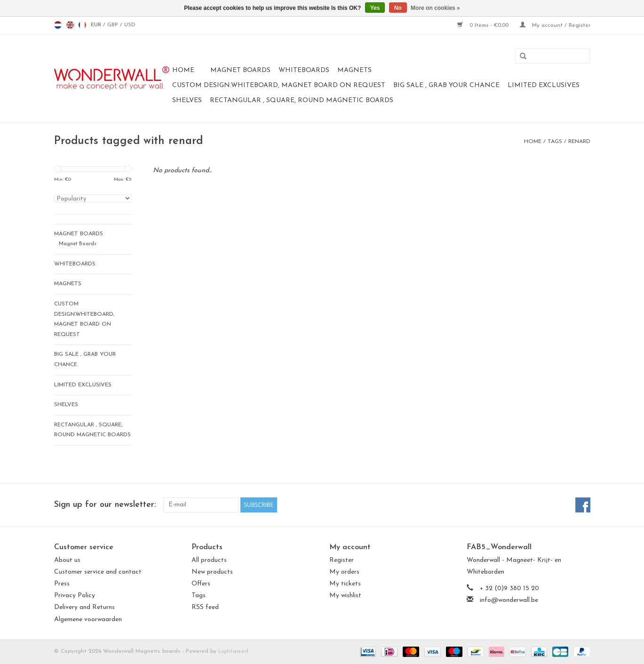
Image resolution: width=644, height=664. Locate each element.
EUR (97, 25)
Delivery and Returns (84, 607)
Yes (375, 8)
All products (209, 560)
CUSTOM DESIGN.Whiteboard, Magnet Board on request (279, 85)
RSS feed (205, 607)
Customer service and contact (98, 572)
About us (67, 560)
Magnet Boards (240, 70)
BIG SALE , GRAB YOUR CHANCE (446, 85)
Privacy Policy (75, 596)
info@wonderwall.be (509, 600)
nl (58, 25)
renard (579, 142)
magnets (354, 70)
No (398, 8)
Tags (555, 142)
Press (62, 584)
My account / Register (555, 25)
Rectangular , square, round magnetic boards (302, 100)
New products (212, 572)
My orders (344, 572)
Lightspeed (233, 651)
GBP (114, 25)
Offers (201, 584)
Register (342, 560)
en (70, 25)
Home (183, 70)
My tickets (345, 584)
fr (82, 25)
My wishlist (345, 596)
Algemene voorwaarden (88, 620)
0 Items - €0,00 (484, 25)
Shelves (187, 100)
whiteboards (304, 70)
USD (130, 25)
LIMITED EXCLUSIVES (544, 85)
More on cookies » (435, 8)
